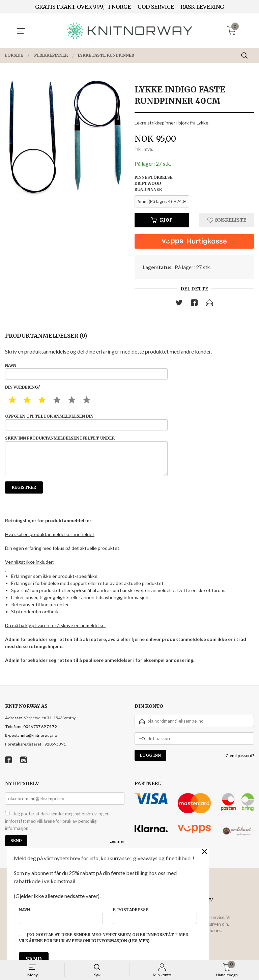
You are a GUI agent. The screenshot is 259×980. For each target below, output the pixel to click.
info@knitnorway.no (39, 744)
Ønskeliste (227, 220)
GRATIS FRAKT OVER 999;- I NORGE (83, 7)
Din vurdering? (23, 389)
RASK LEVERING (202, 7)
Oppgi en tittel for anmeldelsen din (86, 425)
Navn (86, 372)
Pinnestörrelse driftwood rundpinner (154, 184)
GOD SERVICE (156, 7)
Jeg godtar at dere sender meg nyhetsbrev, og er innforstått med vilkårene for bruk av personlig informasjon (57, 829)
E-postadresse (155, 914)
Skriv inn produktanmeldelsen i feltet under (86, 462)
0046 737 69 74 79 (40, 735)
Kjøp (162, 220)
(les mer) (139, 941)
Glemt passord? (240, 764)
